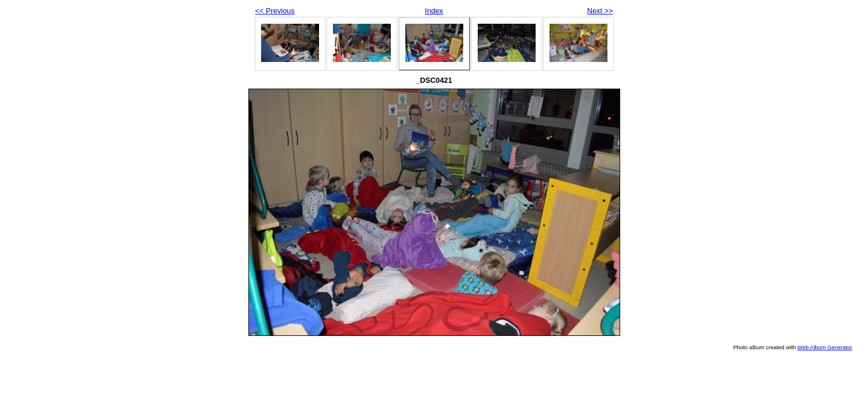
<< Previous (275, 11)
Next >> (600, 11)
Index (434, 11)
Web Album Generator (825, 347)
